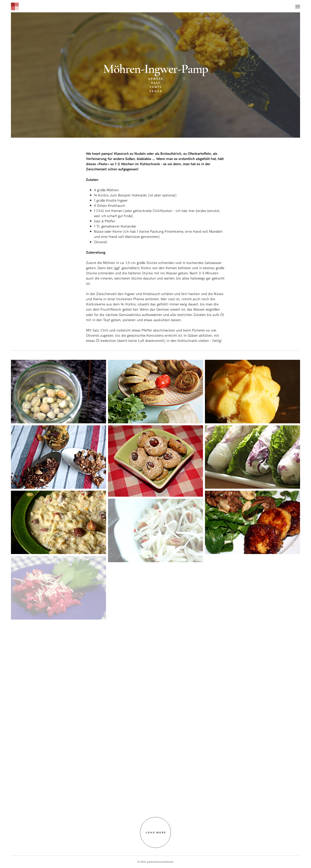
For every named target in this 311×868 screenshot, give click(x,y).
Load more (156, 833)
